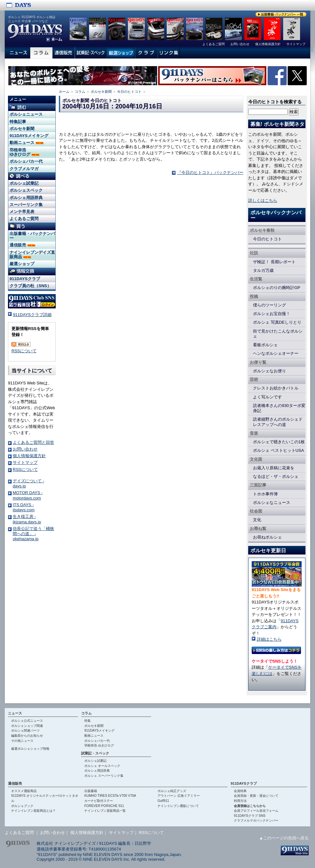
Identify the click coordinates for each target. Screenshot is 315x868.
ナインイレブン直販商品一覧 (105, 811)
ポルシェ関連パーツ (25, 730)
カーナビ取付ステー (99, 801)
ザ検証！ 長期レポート (274, 262)
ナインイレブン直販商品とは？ (33, 811)
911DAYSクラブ (25, 279)
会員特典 (240, 791)
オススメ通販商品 (24, 791)
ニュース (15, 713)
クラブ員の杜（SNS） (30, 286)
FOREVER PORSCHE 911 (104, 806)
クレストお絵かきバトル (276, 388)
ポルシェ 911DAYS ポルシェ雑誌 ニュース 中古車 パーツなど (32, 19)
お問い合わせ (25, 449)
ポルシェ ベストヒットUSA (278, 450)
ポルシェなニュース (272, 503)
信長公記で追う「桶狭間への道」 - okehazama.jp (33, 534)
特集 (87, 721)
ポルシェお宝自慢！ (272, 314)
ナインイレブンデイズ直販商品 (32, 255)
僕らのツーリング (269, 305)
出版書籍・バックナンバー (32, 236)
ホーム (64, 92)
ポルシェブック (22, 806)
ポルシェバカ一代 (26, 161)
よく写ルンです (267, 397)
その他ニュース (22, 741)
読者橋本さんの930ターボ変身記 (279, 408)
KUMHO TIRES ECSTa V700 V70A (110, 796)
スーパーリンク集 (26, 205)
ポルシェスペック (26, 190)
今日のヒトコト (129, 92)
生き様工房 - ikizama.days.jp (27, 519)
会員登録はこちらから (250, 806)
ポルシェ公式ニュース (27, 721)
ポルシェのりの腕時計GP (277, 288)
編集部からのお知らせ (27, 736)
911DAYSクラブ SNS (250, 816)
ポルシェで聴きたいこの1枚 (279, 442)
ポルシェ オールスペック (102, 766)
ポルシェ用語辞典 (26, 198)
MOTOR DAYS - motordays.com (28, 495)
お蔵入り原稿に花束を (274, 468)
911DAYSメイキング (29, 136)
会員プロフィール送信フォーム (256, 811)
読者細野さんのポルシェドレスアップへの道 (278, 422)
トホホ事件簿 (265, 494)
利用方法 (240, 801)
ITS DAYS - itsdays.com (24, 507)
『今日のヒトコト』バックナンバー (210, 172)
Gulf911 (163, 801)
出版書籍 (91, 791)
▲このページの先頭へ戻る (284, 838)
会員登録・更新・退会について (256, 796)
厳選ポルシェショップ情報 (30, 749)
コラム (80, 92)
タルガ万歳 (263, 270)
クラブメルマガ (24, 169)
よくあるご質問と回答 (33, 442)
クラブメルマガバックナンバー (256, 820)
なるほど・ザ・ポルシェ (276, 476)
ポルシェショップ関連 (27, 726)
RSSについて (24, 351)
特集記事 (18, 122)
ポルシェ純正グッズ (172, 791)
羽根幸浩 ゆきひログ (24, 152)
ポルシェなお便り (269, 371)
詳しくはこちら (263, 200)
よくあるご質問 (24, 219)
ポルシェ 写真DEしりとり (277, 322)
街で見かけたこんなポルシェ (278, 334)
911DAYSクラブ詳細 (32, 315)
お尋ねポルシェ (267, 537)
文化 (257, 520)
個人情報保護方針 (29, 456)
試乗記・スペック (95, 753)
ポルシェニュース (26, 114)
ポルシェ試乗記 (24, 183)
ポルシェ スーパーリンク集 (104, 776)
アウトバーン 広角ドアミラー (179, 796)
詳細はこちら (269, 639)
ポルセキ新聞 (101, 92)
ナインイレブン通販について (178, 806)
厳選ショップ (22, 264)
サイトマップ (25, 462)
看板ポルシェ (265, 345)
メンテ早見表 (22, 212)
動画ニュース (27, 143)
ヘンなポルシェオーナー (276, 353)
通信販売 (22, 245)
